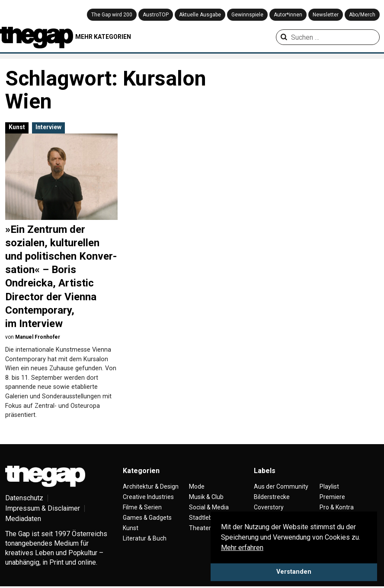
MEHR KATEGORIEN (103, 37)
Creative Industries (148, 497)
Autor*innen (288, 15)
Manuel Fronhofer (38, 337)
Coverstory (269, 507)
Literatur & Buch (145, 538)
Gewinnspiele (247, 15)
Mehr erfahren (242, 548)
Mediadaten (23, 519)
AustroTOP (156, 15)
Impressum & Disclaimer (43, 508)
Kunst (17, 127)
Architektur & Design (151, 486)
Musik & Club (206, 497)
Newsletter (326, 15)
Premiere (332, 497)
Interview (48, 127)
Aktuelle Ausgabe (200, 15)
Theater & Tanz (210, 528)
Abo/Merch (362, 15)
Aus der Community (281, 486)
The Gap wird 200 (112, 15)
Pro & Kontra (337, 507)
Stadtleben (204, 518)
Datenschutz (24, 498)
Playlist (329, 486)
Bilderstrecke (272, 497)
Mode (197, 486)
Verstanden (294, 572)
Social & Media (209, 507)
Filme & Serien (142, 507)
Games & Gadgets (147, 518)
